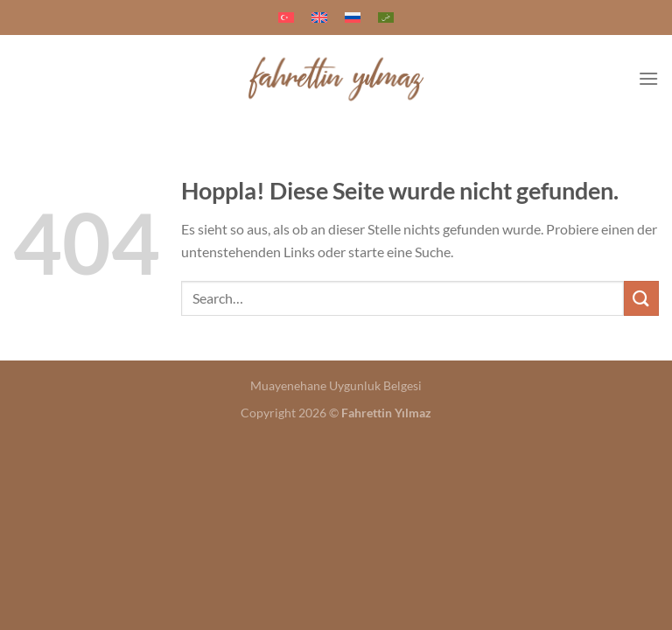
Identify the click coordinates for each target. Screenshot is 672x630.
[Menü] (648, 78)
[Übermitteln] (641, 298)
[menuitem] (286, 17)
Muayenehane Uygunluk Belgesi (336, 385)
